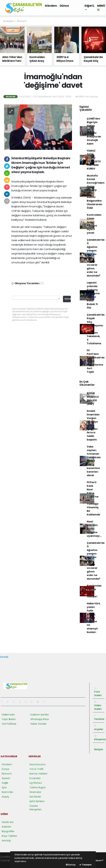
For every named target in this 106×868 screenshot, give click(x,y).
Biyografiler (8, 831)
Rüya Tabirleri (9, 836)
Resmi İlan (7, 792)
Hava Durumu (37, 764)
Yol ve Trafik (36, 769)
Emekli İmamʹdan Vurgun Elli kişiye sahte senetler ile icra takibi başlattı (93, 425)
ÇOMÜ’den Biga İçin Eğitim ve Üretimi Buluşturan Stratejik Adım (94, 131)
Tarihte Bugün (38, 787)
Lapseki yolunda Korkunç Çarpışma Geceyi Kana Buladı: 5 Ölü (93, 295)
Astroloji (6, 841)
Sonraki (4, 657)
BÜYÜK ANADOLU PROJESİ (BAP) (93, 399)
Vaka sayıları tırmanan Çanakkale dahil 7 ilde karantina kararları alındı (94, 461)
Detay (71, 865)
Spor (4, 787)
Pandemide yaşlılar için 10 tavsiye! (94, 591)
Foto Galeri (98, 692)
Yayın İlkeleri (9, 719)
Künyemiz (100, 738)
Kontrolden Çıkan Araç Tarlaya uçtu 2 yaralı (94, 224)
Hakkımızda (8, 715)
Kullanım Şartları (40, 715)
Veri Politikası (9, 724)
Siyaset (6, 778)
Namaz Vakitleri (38, 774)
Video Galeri (98, 706)
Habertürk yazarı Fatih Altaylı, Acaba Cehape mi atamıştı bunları (93, 618)
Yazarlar (99, 717)
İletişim (99, 748)
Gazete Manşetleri (35, 808)
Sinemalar (35, 792)
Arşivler (99, 728)
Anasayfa (9, 21)
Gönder (68, 299)
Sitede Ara (8, 822)
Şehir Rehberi (37, 801)
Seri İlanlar (35, 797)
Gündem (51, 6)
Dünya (64, 6)
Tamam (85, 865)
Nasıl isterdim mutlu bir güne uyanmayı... (94, 529)
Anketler (6, 827)
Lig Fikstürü (36, 783)
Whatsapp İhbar (40, 719)
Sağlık (5, 783)
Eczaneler (35, 778)
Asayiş (5, 797)
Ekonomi (22, 21)
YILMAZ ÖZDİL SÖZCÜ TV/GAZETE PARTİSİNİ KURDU (94, 160)
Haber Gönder (39, 724)
